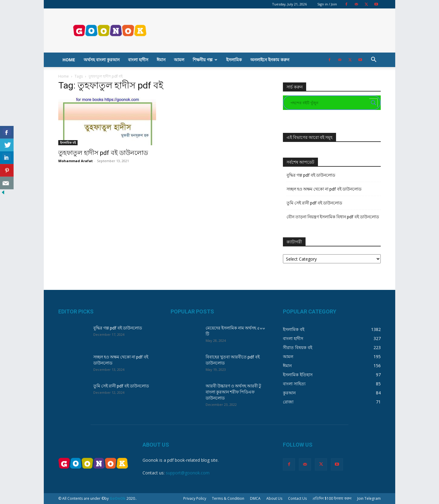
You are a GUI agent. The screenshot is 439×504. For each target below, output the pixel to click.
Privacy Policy (195, 498)
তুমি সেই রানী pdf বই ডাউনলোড (314, 203)
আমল (179, 60)
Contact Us (297, 498)
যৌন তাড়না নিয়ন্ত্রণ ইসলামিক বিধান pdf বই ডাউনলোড (333, 217)
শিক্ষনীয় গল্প (205, 60)
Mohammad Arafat (75, 161)
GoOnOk (118, 498)
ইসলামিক (234, 60)
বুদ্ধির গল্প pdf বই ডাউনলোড (311, 175)
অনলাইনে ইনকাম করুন (270, 60)
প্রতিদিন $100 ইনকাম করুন (332, 498)
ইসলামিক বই (68, 143)
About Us (274, 498)
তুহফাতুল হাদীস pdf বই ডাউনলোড (103, 153)
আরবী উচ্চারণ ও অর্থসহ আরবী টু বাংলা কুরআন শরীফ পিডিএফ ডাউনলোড (233, 392)
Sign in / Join (327, 4)
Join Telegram (369, 498)
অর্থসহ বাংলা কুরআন (102, 60)
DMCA (255, 498)
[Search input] (329, 103)
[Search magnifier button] (373, 103)
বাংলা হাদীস (138, 60)
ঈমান (161, 60)
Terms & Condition (228, 498)
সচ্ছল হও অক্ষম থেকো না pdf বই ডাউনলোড (324, 189)
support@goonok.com (188, 473)
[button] (373, 60)
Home (69, 60)
